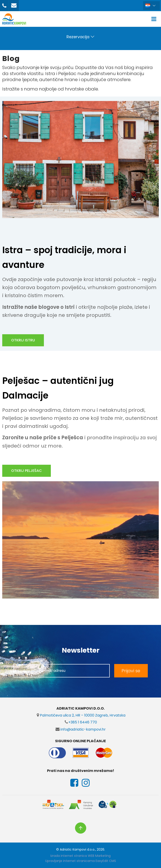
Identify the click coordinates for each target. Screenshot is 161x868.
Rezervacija (78, 37)
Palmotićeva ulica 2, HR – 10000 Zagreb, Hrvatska (81, 715)
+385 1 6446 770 (81, 722)
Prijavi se (131, 671)
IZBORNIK (155, 19)
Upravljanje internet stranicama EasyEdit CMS (81, 861)
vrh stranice (81, 828)
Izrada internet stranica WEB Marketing (80, 856)
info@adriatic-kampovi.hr (81, 729)
